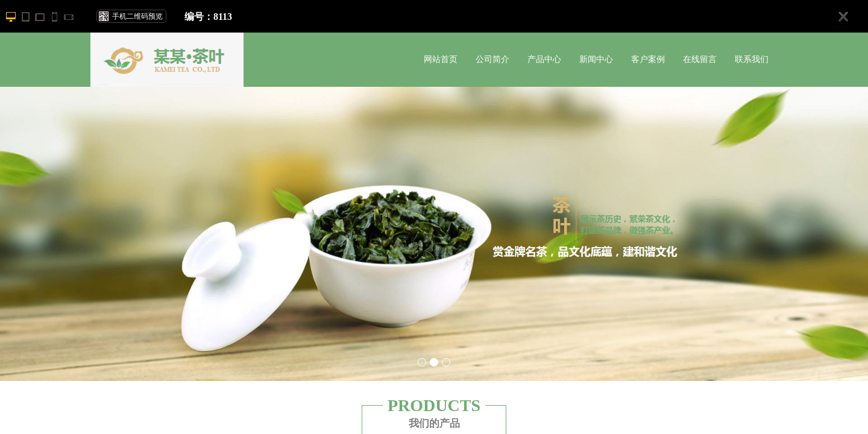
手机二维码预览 (137, 16)
